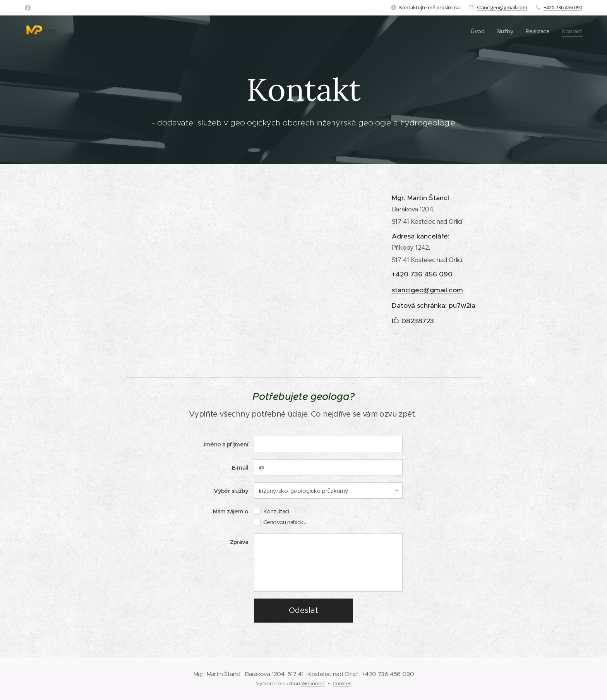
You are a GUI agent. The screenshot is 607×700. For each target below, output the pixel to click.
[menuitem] (475, 31)
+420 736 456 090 (563, 7)
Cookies (342, 684)
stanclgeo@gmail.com (502, 7)
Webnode (313, 684)
